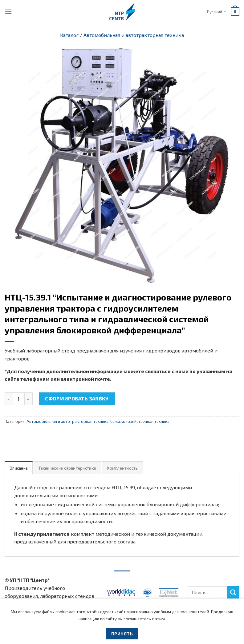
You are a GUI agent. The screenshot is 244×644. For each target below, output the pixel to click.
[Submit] (233, 592)
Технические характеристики (67, 468)
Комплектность (122, 468)
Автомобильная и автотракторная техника (134, 35)
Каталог (69, 35)
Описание (19, 468)
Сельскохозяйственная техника (140, 421)
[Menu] (8, 12)
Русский (217, 12)
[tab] (19, 468)
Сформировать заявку (77, 398)
